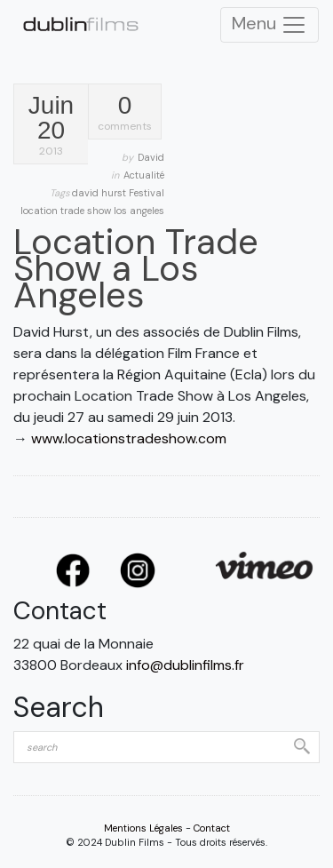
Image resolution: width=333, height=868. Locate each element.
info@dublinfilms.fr (185, 665)
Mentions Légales (143, 828)
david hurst (100, 193)
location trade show (67, 211)
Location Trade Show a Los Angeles (136, 268)
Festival (147, 193)
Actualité (144, 175)
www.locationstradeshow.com (129, 438)
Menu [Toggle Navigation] (270, 25)
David (151, 157)
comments (125, 113)
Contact (212, 828)
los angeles (139, 211)
